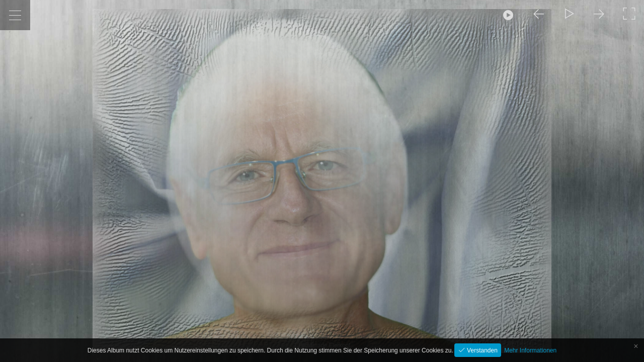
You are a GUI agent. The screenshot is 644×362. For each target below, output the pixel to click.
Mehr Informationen (530, 350)
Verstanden (481, 350)
